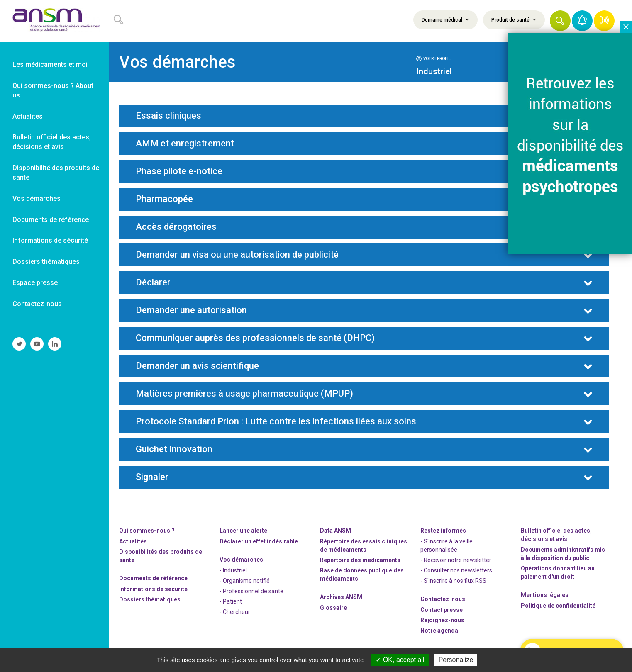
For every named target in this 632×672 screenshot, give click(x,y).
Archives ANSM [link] (341, 597)
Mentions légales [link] (545, 595)
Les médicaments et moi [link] (50, 65)
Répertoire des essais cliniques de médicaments (364, 545)
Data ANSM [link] (336, 531)
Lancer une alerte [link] (243, 531)
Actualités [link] (28, 116)
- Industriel (233, 570)
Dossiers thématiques (150, 599)
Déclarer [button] (153, 282)
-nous (442, 620)
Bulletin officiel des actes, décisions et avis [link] (52, 142)
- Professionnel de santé (251, 591)
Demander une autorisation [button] (191, 310)
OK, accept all (400, 660)
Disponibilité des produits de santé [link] (56, 173)
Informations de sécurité (153, 589)
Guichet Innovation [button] (174, 449)
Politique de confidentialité (558, 606)
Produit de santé (514, 19)
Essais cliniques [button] (168, 116)
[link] (54, 21)
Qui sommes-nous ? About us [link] (53, 90)
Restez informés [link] (443, 531)
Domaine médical (445, 19)
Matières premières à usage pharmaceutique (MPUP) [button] (244, 394)
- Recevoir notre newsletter (456, 560)
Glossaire (333, 608)
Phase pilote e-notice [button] (179, 171)
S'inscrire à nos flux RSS (455, 581)
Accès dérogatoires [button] (176, 227)
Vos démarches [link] (37, 198)
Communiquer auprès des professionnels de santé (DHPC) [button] (255, 338)
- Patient (231, 601)
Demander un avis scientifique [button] (197, 366)
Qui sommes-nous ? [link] (147, 531)
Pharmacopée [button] (164, 199)
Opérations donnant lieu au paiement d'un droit (558, 572)
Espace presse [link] (35, 283)
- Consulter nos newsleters (456, 570)
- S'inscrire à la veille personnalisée (447, 545)
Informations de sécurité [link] (50, 240)
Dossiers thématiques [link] (46, 262)
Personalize (456, 660)
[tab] (470, 58)
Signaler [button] (152, 477)
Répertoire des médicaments (360, 560)
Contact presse (442, 610)
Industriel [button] (434, 71)
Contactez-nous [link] (37, 304)
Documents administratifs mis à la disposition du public (563, 554)
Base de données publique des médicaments (362, 575)
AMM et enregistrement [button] (185, 144)
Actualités (133, 541)
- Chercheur (235, 612)
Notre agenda (439, 631)
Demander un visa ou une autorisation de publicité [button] (237, 255)
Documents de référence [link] (51, 220)
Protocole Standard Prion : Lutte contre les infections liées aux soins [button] (276, 421)
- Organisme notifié (245, 581)
